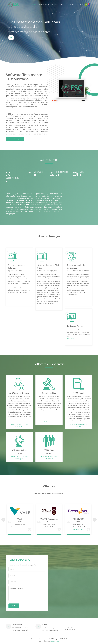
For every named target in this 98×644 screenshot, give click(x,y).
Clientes (72, 4)
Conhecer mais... (72, 339)
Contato (80, 4)
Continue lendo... (49, 422)
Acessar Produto (78, 529)
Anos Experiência (12, 178)
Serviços (54, 4)
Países (82, 172)
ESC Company (55, 641)
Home (34, 4)
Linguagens (39, 172)
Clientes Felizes (62, 172)
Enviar (14, 606)
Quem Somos (44, 4)
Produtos (63, 4)
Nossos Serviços (15, 139)
